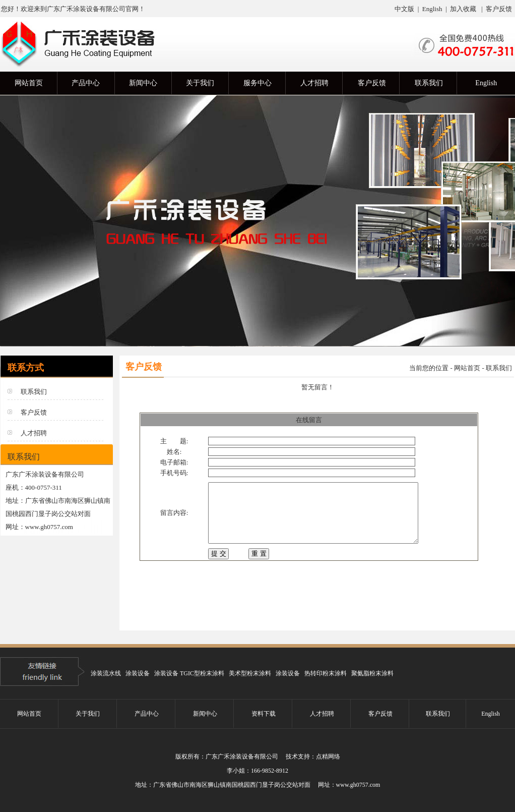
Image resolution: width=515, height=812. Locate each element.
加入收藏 (463, 9)
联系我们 (34, 392)
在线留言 (309, 420)
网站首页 (467, 368)
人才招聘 (34, 433)
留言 (167, 511)
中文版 (404, 9)
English (432, 9)
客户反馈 (499, 9)
